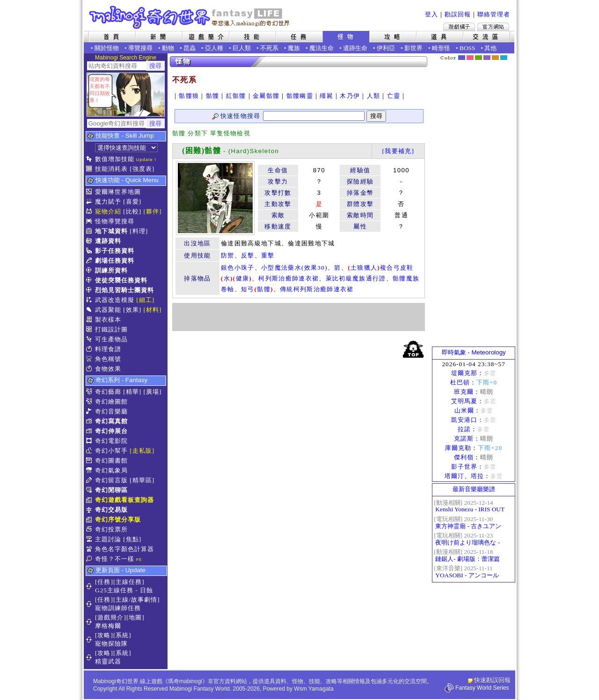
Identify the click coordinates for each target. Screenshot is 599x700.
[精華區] (142, 480)
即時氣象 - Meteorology (474, 352)
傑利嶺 (464, 457)
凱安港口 (464, 420)
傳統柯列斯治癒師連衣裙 (317, 289)
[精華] (132, 392)
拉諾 (464, 429)
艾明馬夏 (464, 401)
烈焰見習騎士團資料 (124, 290)
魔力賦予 (108, 202)
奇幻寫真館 (111, 421)
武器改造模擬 (115, 300)
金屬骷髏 (266, 96)
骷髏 (213, 96)
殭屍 (326, 96)
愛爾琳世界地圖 (118, 192)
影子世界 (464, 467)
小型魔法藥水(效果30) (294, 268)
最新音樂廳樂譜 (474, 489)
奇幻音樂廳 (111, 411)
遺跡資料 (108, 241)
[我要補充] (398, 151)
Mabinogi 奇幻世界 (190, 17)
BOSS (467, 48)
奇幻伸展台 (111, 431)
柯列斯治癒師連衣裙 (289, 278)
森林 (478, 58)
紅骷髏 (236, 96)
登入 (431, 14)
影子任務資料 (115, 251)
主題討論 (108, 539)
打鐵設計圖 (111, 329)
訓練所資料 (111, 270)
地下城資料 (111, 231)
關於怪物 (107, 48)
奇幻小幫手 (111, 451)
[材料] (153, 310)
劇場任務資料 (115, 261)
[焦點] (132, 539)
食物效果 (108, 369)
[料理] (139, 231)
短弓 (248, 289)
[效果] (132, 310)
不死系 (269, 48)
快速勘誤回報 (492, 680)
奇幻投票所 (111, 529)
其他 (490, 48)
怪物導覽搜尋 (115, 221)
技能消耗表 (111, 169)
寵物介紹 (108, 211)
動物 (168, 48)
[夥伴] (153, 211)
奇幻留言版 (111, 480)
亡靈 (394, 96)
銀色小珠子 (238, 268)
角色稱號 (108, 359)
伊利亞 (386, 48)
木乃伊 (350, 96)
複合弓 (390, 268)
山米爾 (464, 410)
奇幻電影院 (111, 441)
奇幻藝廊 (108, 392)
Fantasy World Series (482, 688)
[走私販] (142, 451)
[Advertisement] (299, 317)
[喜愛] (132, 202)
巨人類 (242, 48)
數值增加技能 (115, 159)
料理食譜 (108, 349)
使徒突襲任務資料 (121, 280)
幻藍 (462, 58)
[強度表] (142, 169)
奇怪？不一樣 (115, 559)
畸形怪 (441, 48)
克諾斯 (464, 438)
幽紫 (487, 58)
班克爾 (464, 392)
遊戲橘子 (459, 27)
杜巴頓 (460, 382)
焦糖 (495, 58)
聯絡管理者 (494, 14)
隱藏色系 (509, 54)
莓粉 (470, 58)
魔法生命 (321, 48)
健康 (243, 278)
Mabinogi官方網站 (493, 27)
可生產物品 (111, 339)
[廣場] (153, 392)
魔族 (294, 48)
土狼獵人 (364, 268)
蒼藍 (504, 58)
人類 (374, 96)
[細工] (145, 300)
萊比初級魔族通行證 (356, 278)
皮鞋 (407, 268)
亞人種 (214, 48)
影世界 (413, 48)
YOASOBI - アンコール (467, 575)
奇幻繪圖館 (111, 402)
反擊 (248, 255)
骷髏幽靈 (300, 96)
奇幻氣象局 (111, 470)
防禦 (228, 255)
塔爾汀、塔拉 (464, 476)
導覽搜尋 (140, 48)
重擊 (268, 255)
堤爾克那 (464, 373)
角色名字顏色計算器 (124, 549)
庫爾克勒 (458, 448)
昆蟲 (190, 48)
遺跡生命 (355, 48)
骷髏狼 (189, 96)
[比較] (132, 211)
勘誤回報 (458, 14)
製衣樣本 (108, 320)
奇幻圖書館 (111, 461)
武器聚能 (108, 310)
